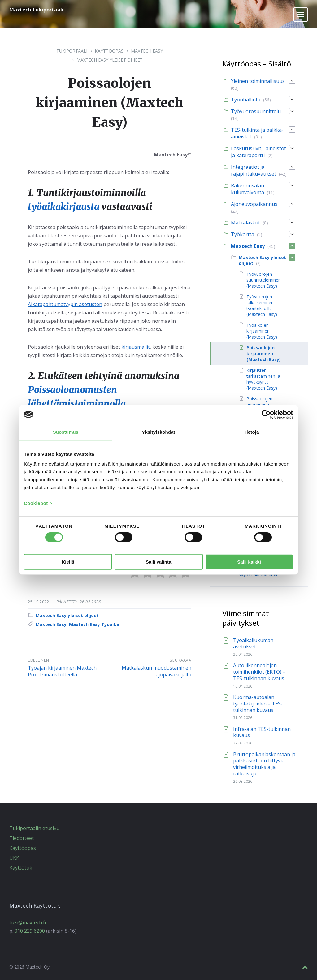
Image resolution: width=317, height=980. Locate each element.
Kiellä (68, 562)
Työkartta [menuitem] (243, 234)
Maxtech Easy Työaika (94, 623)
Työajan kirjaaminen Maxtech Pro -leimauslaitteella (62, 670)
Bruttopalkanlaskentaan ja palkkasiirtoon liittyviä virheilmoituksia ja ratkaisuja (264, 764)
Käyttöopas (109, 51)
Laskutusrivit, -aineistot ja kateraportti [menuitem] (258, 152)
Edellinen (39, 659)
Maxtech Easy (147, 51)
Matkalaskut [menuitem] (245, 223)
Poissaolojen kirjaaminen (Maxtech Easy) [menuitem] (264, 354)
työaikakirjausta (65, 207)
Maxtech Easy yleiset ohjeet (110, 60)
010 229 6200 (30, 931)
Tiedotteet (22, 838)
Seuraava (180, 659)
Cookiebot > (38, 503)
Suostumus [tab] (66, 432)
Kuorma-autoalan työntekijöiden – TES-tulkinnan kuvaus (258, 704)
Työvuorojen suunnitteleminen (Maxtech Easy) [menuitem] (264, 280)
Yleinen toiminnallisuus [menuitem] (258, 81)
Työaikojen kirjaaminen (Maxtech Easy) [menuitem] (262, 331)
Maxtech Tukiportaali (36, 10)
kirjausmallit (136, 347)
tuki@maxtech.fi (28, 922)
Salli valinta (159, 562)
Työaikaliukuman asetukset (253, 643)
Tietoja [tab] (252, 432)
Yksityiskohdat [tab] (158, 432)
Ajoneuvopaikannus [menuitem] (254, 204)
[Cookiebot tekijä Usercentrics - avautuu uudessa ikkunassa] (266, 415)
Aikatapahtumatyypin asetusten (65, 304)
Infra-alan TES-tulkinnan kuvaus (262, 732)
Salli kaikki (249, 562)
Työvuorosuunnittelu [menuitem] (256, 111)
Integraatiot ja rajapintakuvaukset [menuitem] (254, 170)
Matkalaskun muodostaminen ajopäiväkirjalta (156, 670)
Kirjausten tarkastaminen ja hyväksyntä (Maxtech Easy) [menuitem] (263, 379)
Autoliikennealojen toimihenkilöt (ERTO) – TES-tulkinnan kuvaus (259, 672)
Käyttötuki (21, 868)
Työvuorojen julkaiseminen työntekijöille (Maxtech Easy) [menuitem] (262, 305)
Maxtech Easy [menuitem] (248, 246)
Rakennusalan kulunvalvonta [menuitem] (248, 189)
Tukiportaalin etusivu (34, 828)
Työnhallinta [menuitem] (246, 100)
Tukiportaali (72, 51)
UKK (14, 858)
